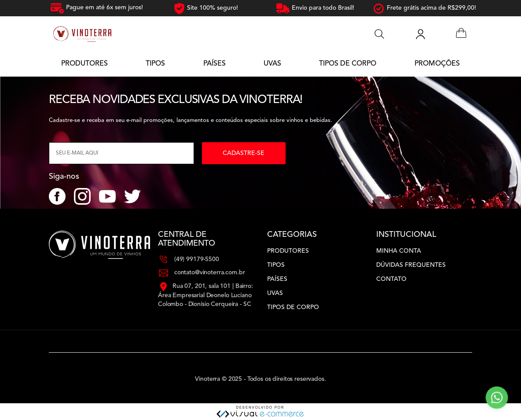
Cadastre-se (244, 153)
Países (277, 279)
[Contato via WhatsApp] (497, 398)
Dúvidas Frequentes (411, 265)
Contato (391, 279)
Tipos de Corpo (293, 307)
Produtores (288, 251)
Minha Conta (399, 251)
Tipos (276, 265)
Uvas (275, 293)
